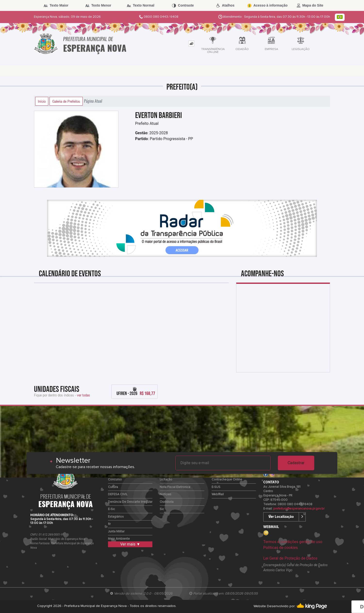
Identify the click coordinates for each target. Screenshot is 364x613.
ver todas (83, 395)
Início (42, 101)
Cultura (113, 487)
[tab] (191, 44)
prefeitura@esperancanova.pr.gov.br (299, 509)
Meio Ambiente (119, 539)
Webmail (218, 494)
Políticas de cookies (281, 548)
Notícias (165, 494)
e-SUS (216, 487)
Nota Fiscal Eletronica (175, 487)
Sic (162, 509)
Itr (109, 524)
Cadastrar (296, 463)
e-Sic (112, 509)
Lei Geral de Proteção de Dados (290, 558)
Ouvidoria (167, 502)
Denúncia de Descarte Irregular (130, 502)
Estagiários (116, 517)
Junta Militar (116, 532)
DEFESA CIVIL (118, 494)
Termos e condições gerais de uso (293, 542)
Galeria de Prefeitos (66, 101)
